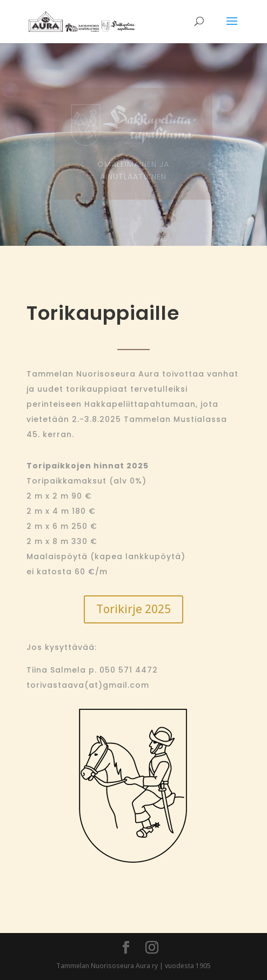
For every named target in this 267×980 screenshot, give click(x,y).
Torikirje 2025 (133, 609)
